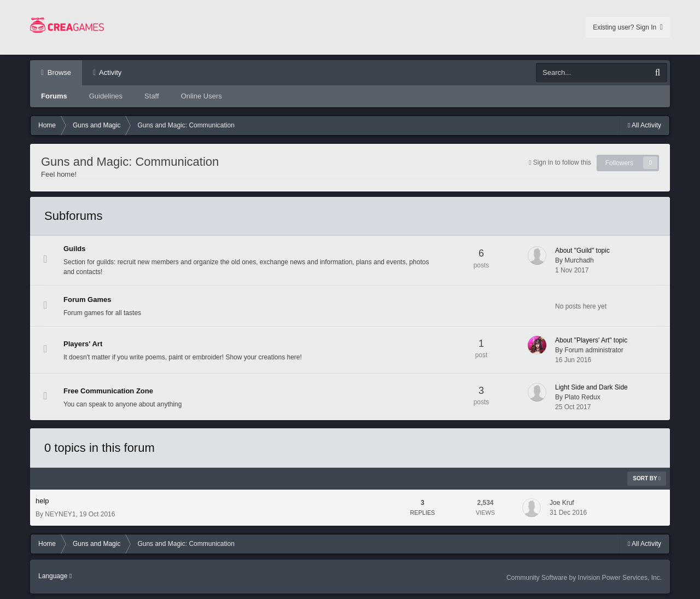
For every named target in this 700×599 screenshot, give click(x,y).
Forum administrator (594, 350)
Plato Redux (582, 397)
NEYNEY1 (60, 514)
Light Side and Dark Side (591, 387)
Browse (58, 72)
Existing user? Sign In (628, 27)
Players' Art (83, 344)
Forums (54, 96)
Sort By (647, 478)
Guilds (74, 249)
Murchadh (579, 260)
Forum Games (87, 299)
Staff (152, 96)
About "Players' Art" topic (591, 340)
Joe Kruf (562, 503)
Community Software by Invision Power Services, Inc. (584, 578)
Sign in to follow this (562, 162)
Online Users (202, 96)
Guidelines (106, 96)
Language (55, 576)
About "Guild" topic (582, 251)
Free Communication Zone (108, 391)
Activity (109, 72)
